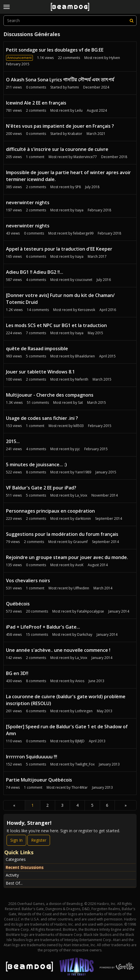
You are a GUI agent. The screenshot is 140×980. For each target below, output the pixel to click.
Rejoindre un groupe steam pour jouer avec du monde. (67, 557)
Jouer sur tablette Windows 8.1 (40, 372)
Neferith (82, 379)
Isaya (79, 210)
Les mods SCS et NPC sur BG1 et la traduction (56, 325)
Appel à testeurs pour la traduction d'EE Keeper (59, 249)
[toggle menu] (7, 7)
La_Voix (81, 495)
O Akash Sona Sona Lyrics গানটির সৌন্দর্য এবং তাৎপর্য (60, 80)
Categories (16, 859)
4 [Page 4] (77, 805)
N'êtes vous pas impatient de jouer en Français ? (60, 126)
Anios (80, 681)
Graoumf (80, 542)
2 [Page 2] (47, 805)
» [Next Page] (126, 805)
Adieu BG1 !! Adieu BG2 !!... (35, 272)
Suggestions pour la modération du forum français (62, 534)
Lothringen (84, 711)
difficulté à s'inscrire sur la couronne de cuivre (57, 149)
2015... (13, 441)
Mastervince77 (85, 157)
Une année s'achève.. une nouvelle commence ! (58, 650)
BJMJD (80, 741)
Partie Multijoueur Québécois (39, 780)
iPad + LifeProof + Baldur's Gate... (43, 627)
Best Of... (14, 883)
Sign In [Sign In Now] (16, 840)
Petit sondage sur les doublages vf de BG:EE (55, 50)
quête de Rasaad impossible (37, 349)
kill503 (79, 426)
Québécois (18, 604)
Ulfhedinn (81, 588)
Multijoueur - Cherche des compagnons (50, 395)
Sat (80, 403)
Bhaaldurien (85, 356)
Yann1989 (83, 472)
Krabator (75, 134)
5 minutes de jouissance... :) (36, 465)
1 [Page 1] (33, 805)
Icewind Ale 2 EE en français (36, 103)
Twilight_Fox (85, 764)
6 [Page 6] (107, 805)
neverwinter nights (28, 202)
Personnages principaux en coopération (50, 511)
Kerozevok (87, 310)
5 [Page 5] (92, 805)
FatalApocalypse (91, 611)
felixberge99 (83, 233)
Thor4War (80, 787)
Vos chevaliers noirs (28, 580)
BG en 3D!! (17, 673)
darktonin (83, 518)
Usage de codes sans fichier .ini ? (42, 418)
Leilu (79, 110)
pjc (78, 449)
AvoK (79, 565)
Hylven (115, 58)
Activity (12, 875)
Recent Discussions (25, 867)
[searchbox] (70, 21)
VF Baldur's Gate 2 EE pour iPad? (41, 488)
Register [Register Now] (39, 840)
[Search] (131, 21)
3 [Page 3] (62, 805)
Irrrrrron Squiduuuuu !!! (32, 757)
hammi (73, 87)
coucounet (84, 280)
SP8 (78, 187)
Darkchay (85, 634)
